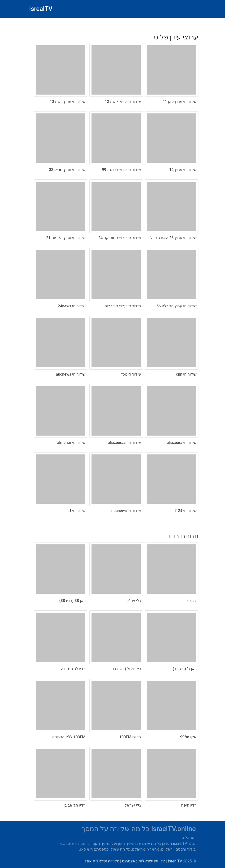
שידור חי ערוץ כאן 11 (180, 101)
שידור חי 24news (72, 306)
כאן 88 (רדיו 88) (72, 601)
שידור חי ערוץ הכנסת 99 (121, 170)
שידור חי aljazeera (182, 442)
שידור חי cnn (186, 374)
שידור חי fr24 (186, 511)
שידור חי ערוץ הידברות (123, 306)
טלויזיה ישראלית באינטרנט (144, 861)
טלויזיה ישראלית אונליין (100, 861)
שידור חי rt (77, 511)
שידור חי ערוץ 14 (183, 170)
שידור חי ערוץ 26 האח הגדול (173, 238)
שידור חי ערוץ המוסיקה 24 (120, 238)
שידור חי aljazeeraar (124, 442)
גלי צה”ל (134, 601)
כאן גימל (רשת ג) (127, 669)
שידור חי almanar (71, 442)
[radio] (112, 271)
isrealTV (41, 9)
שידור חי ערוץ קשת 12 (123, 101)
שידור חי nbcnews (126, 511)
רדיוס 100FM (130, 737)
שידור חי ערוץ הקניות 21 (66, 238)
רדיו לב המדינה (73, 669)
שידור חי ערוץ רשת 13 (68, 101)
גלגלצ (191, 601)
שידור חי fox (131, 374)
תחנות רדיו (183, 536)
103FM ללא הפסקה (69, 737)
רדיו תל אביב (75, 805)
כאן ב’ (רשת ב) (185, 669)
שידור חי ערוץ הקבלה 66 (176, 306)
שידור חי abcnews (71, 374)
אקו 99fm (188, 737)
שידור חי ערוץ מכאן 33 (67, 170)
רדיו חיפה (189, 805)
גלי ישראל (133, 805)
